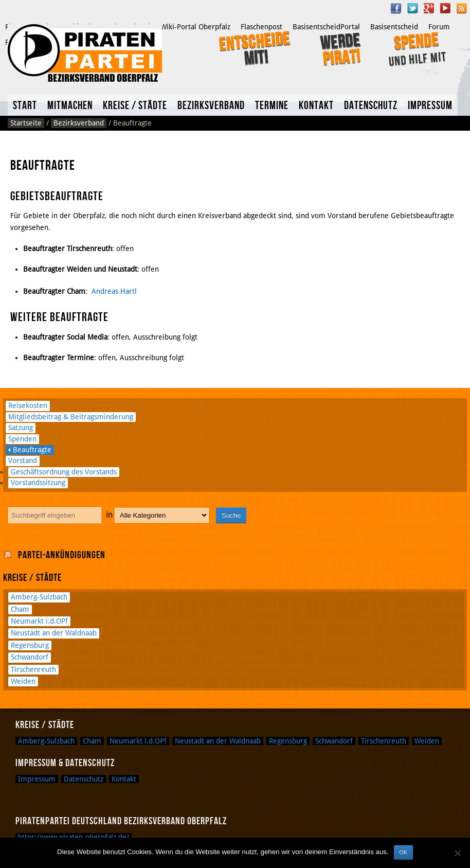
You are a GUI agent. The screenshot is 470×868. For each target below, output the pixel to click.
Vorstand (23, 460)
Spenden (22, 439)
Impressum (430, 106)
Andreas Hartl (114, 291)
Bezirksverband (211, 106)
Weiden (23, 681)
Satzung (21, 428)
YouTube (445, 8)
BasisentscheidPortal (326, 27)
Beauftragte (32, 450)
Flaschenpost (261, 27)
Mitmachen (70, 106)
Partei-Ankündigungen (62, 555)
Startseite (26, 123)
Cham (20, 609)
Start (25, 106)
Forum (439, 27)
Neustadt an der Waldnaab (54, 633)
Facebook (396, 8)
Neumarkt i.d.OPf (39, 621)
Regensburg (30, 645)
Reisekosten (28, 405)
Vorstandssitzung (38, 483)
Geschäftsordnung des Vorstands (64, 472)
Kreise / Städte (135, 106)
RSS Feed (462, 8)
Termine (272, 106)
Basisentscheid (394, 27)
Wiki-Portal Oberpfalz (195, 27)
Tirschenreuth (33, 669)
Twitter (412, 8)
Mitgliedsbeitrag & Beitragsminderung (71, 417)
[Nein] (457, 853)
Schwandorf (30, 657)
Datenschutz (371, 106)
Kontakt (316, 106)
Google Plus (429, 8)
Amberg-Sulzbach (39, 597)
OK (403, 852)
